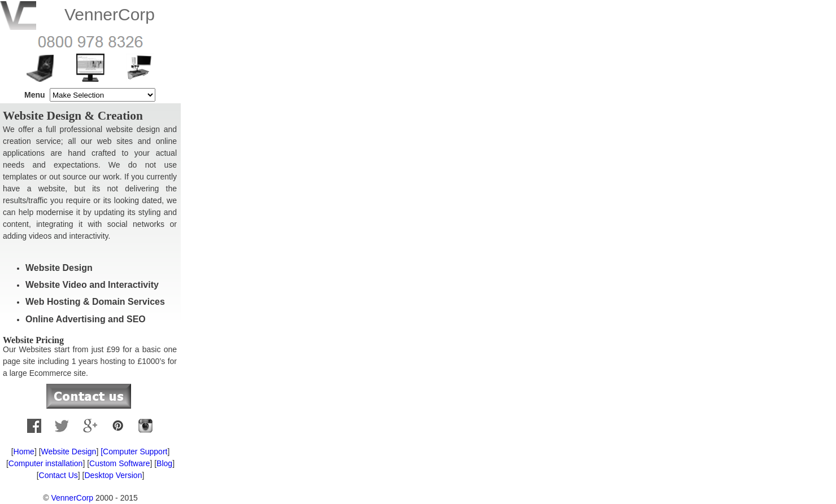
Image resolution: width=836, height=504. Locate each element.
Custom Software (119, 463)
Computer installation (46, 463)
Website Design (69, 452)
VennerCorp (72, 498)
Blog (164, 463)
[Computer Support (133, 452)
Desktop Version (113, 475)
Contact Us (58, 475)
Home (24, 452)
